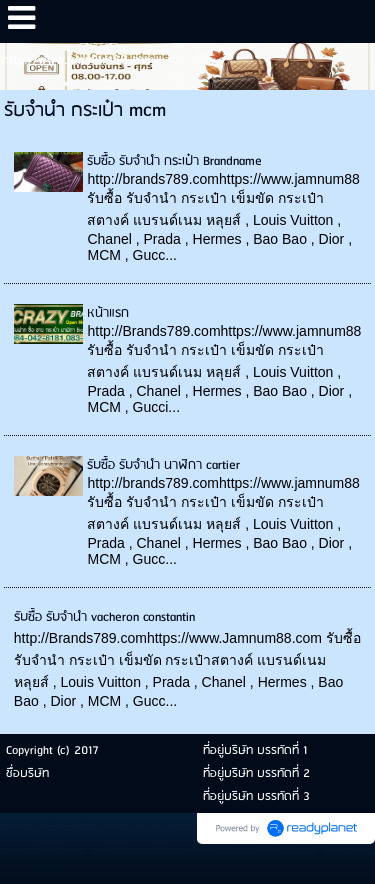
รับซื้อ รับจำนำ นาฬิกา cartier (163, 465)
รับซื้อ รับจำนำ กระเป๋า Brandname (174, 161)
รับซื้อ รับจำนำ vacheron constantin (104, 617)
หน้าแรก (108, 313)
